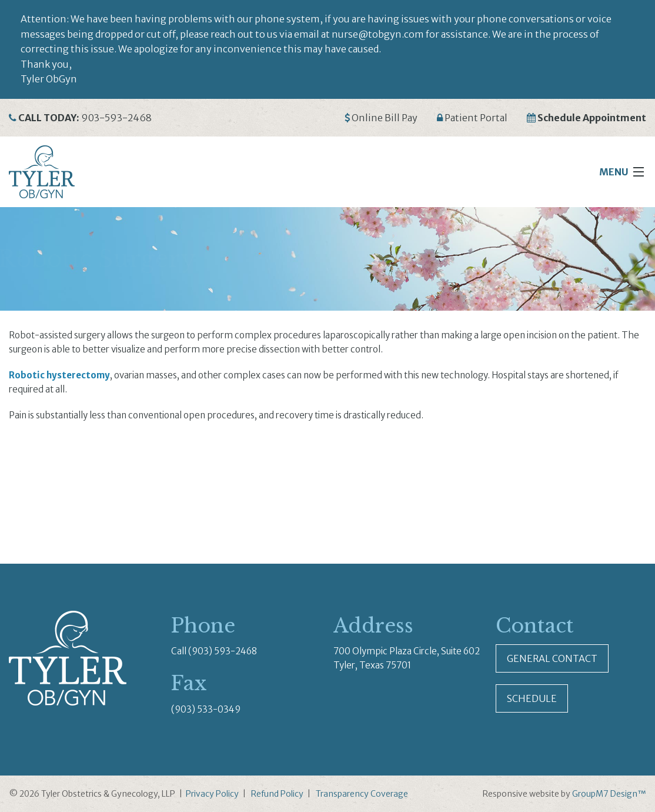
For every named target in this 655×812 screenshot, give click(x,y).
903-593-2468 (116, 118)
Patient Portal (476, 118)
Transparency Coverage (362, 794)
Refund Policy (277, 794)
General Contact (552, 658)
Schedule (532, 698)
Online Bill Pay (385, 118)
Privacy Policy (212, 794)
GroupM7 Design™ (609, 794)
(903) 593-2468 (223, 651)
